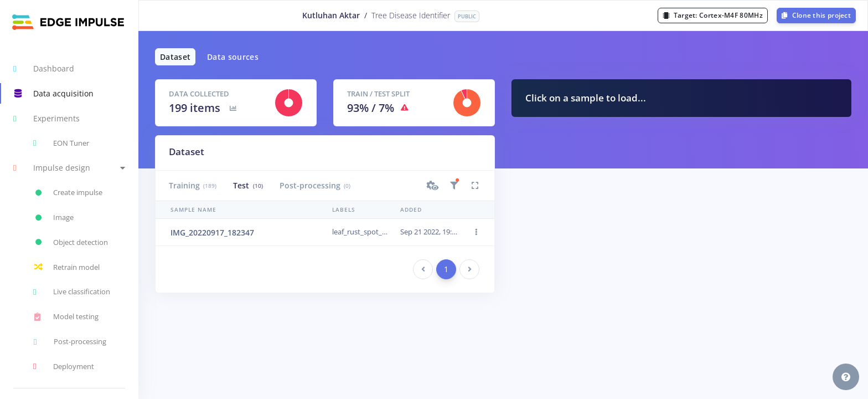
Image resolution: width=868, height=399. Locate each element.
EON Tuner (61, 143)
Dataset (175, 57)
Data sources (233, 57)
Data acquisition (53, 94)
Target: (713, 15)
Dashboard (44, 69)
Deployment (64, 366)
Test (248, 185)
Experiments (46, 119)
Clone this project (816, 15)
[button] (69, 168)
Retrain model (66, 267)
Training (193, 185)
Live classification (72, 292)
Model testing (66, 317)
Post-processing (315, 185)
